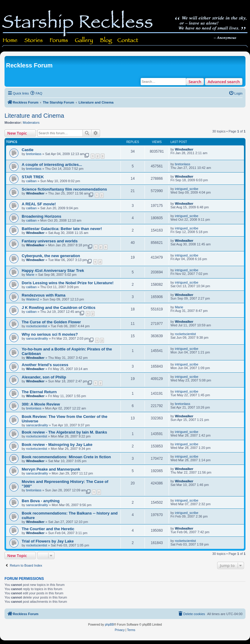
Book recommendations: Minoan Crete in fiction (66, 457)
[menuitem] (36, 93)
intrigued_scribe (187, 189)
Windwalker (184, 149)
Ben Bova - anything (41, 501)
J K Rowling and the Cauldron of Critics (59, 308)
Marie (30, 275)
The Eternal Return (39, 392)
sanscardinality (37, 338)
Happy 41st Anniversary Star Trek (53, 271)
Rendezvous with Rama (44, 295)
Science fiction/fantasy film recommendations (64, 189)
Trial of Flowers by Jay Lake (48, 541)
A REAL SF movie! (39, 204)
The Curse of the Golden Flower (51, 322)
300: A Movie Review (41, 404)
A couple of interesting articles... (52, 165)
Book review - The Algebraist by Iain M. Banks (64, 432)
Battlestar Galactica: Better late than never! (62, 229)
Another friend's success (45, 365)
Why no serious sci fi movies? (50, 334)
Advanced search (224, 82)
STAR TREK (33, 177)
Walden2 (33, 299)
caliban (31, 181)
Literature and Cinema (34, 116)
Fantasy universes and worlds (50, 241)
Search (195, 82)
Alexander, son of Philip (44, 377)
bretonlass (34, 154)
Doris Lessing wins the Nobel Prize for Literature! (68, 283)
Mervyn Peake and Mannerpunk (51, 469)
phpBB (109, 625)
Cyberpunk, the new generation (51, 256)
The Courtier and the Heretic (48, 529)
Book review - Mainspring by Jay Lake (57, 445)
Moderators (31, 123)
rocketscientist (37, 326)
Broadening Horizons (41, 216)
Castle (28, 150)
